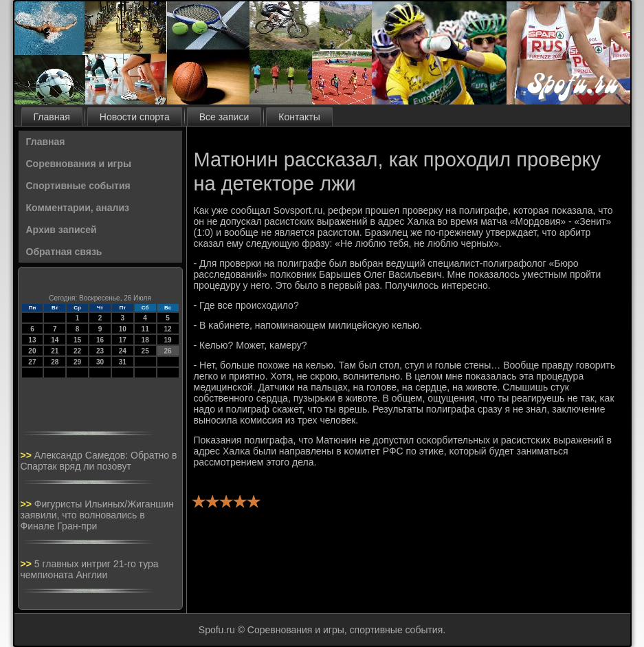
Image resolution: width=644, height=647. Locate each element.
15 (77, 340)
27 (32, 362)
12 (167, 329)
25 (145, 351)
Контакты (299, 117)
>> (27, 455)
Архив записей (62, 230)
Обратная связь (64, 252)
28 (55, 362)
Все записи (224, 117)
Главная (52, 117)
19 (167, 340)
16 (100, 340)
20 (32, 351)
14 (55, 340)
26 (167, 351)
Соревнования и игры (79, 164)
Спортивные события (78, 186)
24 (123, 351)
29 (77, 362)
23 (100, 351)
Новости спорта (135, 117)
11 (145, 329)
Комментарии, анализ (78, 208)
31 (123, 362)
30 (100, 362)
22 (77, 351)
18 (145, 340)
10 (123, 329)
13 (32, 340)
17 (123, 340)
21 (55, 351)
